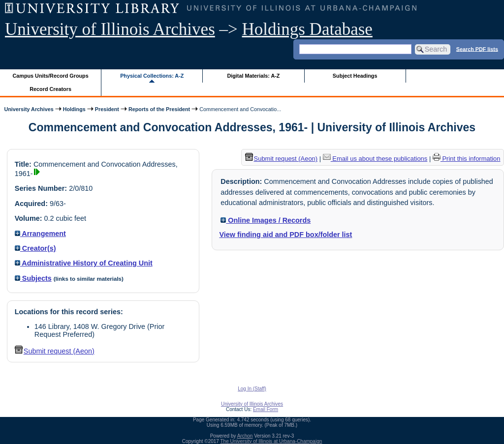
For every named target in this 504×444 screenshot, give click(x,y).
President (107, 109)
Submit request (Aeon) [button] (55, 351)
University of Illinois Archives (110, 29)
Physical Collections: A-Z (152, 76)
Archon (245, 436)
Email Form (266, 409)
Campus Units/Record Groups (51, 76)
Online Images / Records (266, 220)
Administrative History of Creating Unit (84, 263)
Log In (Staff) (252, 389)
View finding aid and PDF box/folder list (285, 235)
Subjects (33, 278)
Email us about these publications (375, 159)
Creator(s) (35, 248)
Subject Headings (355, 76)
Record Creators (50, 89)
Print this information (467, 159)
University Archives (29, 109)
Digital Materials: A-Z (253, 76)
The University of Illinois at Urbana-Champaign (271, 441)
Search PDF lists (477, 49)
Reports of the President (159, 109)
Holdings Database (307, 29)
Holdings (74, 109)
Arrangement (40, 234)
